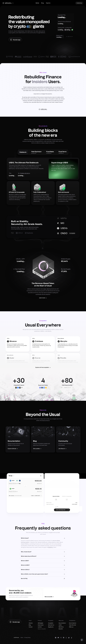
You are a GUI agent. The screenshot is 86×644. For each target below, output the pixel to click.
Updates (40, 627)
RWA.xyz (71, 627)
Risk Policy (61, 627)
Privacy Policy (27, 638)
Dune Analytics (73, 623)
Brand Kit (61, 629)
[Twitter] (61, 638)
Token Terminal (73, 625)
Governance (41, 625)
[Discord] (58, 638)
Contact (31, 627)
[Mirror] (66, 638)
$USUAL (51, 547)
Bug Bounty (51, 627)
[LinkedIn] (64, 638)
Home (37, 3)
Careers (31, 623)
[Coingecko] (69, 638)
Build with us (51, 625)
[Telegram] (56, 638)
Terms (22, 638)
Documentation (62, 623)
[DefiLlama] (72, 638)
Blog (43, 3)
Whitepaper (41, 623)
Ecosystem (51, 623)
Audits (60, 625)
